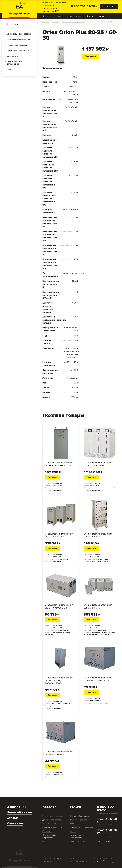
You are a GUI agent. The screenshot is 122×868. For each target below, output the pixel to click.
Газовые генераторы (51, 824)
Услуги (61, 16)
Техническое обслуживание (81, 828)
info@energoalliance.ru (106, 841)
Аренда (73, 831)
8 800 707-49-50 (83, 6)
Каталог (13, 24)
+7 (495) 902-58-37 (107, 820)
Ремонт (73, 824)
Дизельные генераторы (52, 820)
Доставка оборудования (80, 816)
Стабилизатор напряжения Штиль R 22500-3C (98, 535)
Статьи (90, 16)
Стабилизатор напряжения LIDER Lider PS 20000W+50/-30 (59, 681)
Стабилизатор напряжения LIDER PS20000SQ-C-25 (59, 464)
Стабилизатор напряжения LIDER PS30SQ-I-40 (59, 535)
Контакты (102, 16)
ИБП (44, 842)
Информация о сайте (104, 862)
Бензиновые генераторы (53, 816)
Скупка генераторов (78, 842)
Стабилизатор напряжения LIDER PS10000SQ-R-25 (98, 679)
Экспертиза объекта (78, 820)
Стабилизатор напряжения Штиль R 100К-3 (98, 606)
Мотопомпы (47, 831)
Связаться (109, 6)
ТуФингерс (101, 860)
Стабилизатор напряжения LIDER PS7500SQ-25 (59, 606)
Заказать (91, 56)
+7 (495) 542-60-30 (107, 832)
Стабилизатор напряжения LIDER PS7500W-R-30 (59, 753)
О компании (48, 16)
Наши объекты (76, 16)
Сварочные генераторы (52, 828)
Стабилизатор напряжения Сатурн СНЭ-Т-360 (98, 464)
